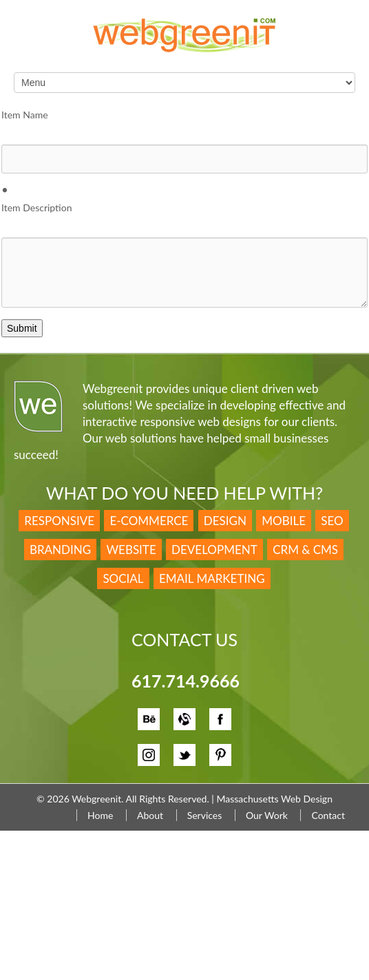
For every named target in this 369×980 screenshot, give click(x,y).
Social (123, 578)
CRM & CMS (305, 550)
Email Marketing (212, 578)
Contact (328, 815)
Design (225, 521)
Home (100, 815)
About (150, 815)
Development (214, 550)
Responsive (59, 521)
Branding (60, 550)
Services (205, 815)
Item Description (36, 207)
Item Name (25, 115)
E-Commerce (149, 521)
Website (131, 550)
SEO (332, 521)
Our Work (267, 815)
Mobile (284, 521)
